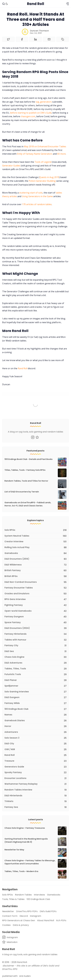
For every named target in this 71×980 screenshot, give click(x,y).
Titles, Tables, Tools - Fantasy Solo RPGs (25, 470)
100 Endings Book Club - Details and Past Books (28, 459)
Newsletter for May (14, 850)
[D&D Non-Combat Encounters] (35, 582)
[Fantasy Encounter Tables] (35, 588)
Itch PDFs (61, 920)
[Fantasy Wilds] (35, 703)
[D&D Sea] (35, 652)
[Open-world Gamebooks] (35, 611)
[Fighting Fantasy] (35, 605)
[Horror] (35, 726)
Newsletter (8, 911)
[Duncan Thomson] (25, 32)
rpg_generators (44, 102)
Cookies (6, 925)
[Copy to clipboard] (63, 39)
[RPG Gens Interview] (35, 599)
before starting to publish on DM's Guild (31, 113)
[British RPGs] (35, 576)
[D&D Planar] (35, 680)
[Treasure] (35, 761)
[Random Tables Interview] (35, 790)
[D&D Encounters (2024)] (35, 628)
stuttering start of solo (31, 193)
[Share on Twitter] (8, 39)
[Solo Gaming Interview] (35, 692)
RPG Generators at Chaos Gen (19, 920)
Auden (27, 976)
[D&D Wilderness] (35, 565)
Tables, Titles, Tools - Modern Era (21, 871)
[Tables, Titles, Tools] (35, 669)
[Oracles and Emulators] (35, 594)
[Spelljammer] (35, 686)
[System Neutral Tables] (35, 536)
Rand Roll (23, 368)
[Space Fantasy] (35, 623)
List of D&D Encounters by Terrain (22, 492)
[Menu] (67, 4)
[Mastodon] (37, 437)
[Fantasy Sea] (35, 807)
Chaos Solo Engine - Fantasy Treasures (25, 828)
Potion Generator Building (42, 181)
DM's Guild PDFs (48, 911)
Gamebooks (54, 895)
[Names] (35, 715)
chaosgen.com (28, 116)
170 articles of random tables (37, 204)
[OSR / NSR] (35, 750)
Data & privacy (21, 925)
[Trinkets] (35, 801)
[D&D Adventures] (35, 663)
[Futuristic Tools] (35, 675)
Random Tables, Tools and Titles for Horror (26, 481)
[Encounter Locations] (35, 778)
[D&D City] (35, 744)
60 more (61, 154)
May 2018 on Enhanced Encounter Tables (45, 146)
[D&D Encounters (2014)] (35, 559)
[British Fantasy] (35, 571)
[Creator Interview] (35, 542)
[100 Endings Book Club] (35, 709)
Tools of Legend (43, 162)
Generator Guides (11, 166)
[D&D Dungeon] (35, 698)
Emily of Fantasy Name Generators (35, 154)
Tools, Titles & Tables (13, 899)
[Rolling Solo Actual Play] (35, 548)
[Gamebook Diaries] (35, 721)
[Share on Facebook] (22, 39)
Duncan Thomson (39, 31)
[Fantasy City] (35, 646)
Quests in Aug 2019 (49, 177)
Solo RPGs (7, 895)
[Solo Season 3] (35, 738)
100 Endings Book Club (38, 899)
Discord (24, 916)
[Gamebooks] (35, 553)
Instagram (35, 916)
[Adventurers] (35, 732)
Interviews (39, 895)
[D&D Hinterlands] (35, 796)
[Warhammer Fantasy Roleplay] (35, 784)
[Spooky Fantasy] (35, 773)
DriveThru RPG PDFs (27, 911)
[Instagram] (33, 437)
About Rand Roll (46, 920)
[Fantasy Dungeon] (35, 617)
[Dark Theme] (7, 4)
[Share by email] (49, 39)
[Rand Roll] (35, 755)
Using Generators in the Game (37, 196)
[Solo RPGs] (35, 530)
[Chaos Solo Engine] (35, 657)
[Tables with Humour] (35, 640)
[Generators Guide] (35, 767)
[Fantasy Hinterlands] (35, 634)
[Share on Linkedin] (35, 39)
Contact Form (10, 916)
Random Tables (23, 895)
